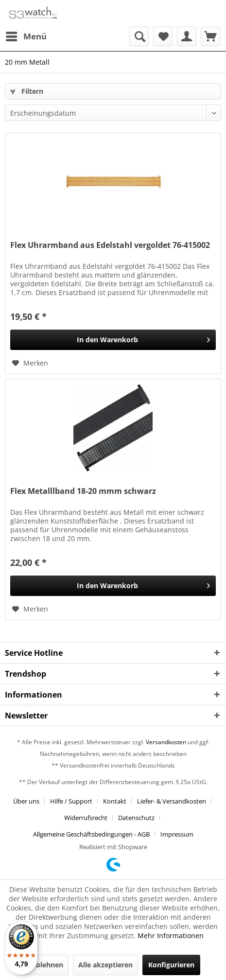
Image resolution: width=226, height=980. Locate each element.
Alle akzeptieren (105, 965)
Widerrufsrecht (86, 818)
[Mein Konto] (187, 36)
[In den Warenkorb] (113, 340)
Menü (26, 35)
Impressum (177, 834)
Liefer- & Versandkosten (172, 801)
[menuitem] (26, 36)
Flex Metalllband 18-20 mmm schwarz (83, 491)
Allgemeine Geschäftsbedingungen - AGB (91, 834)
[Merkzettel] (163, 36)
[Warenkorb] (210, 36)
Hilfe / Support (71, 801)
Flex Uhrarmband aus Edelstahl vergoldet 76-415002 (110, 245)
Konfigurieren (171, 965)
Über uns (26, 801)
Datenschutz (136, 818)
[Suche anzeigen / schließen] (139, 36)
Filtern (27, 91)
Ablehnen (47, 965)
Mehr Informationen (171, 936)
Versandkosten (166, 742)
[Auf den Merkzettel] (30, 363)
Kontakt (115, 801)
